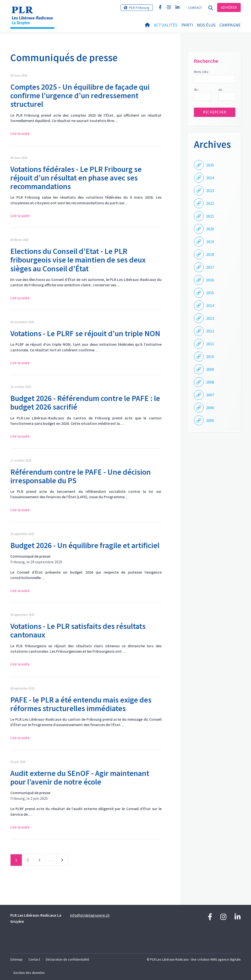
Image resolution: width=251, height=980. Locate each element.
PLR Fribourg (139, 8)
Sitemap (16, 959)
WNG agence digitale (226, 959)
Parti (187, 25)
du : (196, 89)
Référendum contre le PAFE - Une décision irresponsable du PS (81, 476)
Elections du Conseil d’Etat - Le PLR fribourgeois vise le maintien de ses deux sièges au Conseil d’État (78, 260)
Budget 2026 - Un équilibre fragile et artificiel (85, 545)
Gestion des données (29, 973)
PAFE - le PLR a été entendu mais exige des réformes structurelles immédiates (81, 704)
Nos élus (206, 25)
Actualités (166, 25)
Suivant (62, 861)
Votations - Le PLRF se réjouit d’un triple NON (85, 333)
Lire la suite (20, 133)
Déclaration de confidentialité (68, 959)
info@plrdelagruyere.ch (90, 915)
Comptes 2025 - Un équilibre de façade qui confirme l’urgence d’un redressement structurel (80, 96)
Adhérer (229, 7)
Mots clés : (202, 72)
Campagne (230, 25)
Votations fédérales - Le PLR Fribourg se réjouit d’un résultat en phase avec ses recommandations (76, 178)
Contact (195, 8)
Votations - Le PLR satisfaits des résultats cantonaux (78, 630)
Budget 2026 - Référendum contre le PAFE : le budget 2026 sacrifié (85, 403)
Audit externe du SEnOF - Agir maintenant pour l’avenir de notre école (80, 778)
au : (221, 89)
